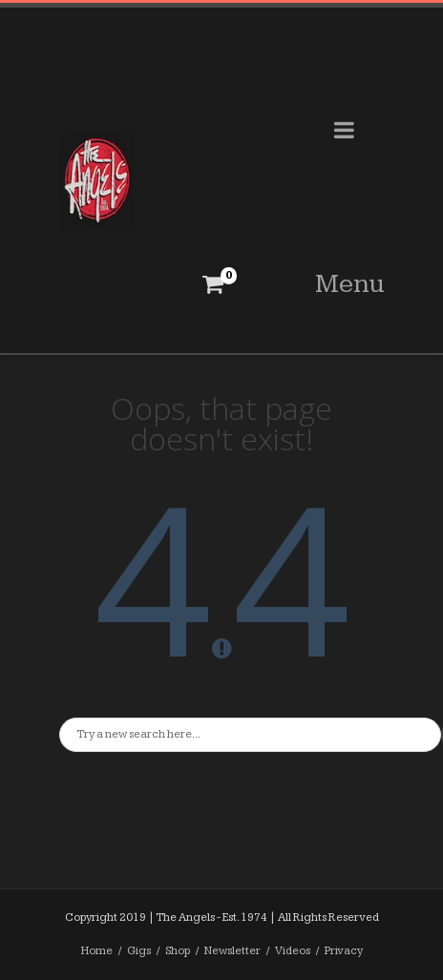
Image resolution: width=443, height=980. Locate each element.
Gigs (139, 951)
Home (97, 951)
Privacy (344, 951)
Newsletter (232, 951)
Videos (293, 951)
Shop (178, 951)
